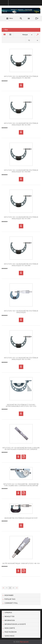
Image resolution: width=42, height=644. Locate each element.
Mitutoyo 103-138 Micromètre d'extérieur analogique (21, 312)
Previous (3, 588)
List (10, 35)
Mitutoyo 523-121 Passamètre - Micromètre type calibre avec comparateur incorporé (21, 485)
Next (17, 588)
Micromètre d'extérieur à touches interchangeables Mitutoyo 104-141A (21, 405)
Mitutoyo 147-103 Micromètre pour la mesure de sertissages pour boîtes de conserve (21, 449)
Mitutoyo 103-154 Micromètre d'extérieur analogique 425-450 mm (21, 171)
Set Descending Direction (38, 35)
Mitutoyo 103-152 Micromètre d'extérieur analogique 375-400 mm (21, 77)
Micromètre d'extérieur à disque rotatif (21, 518)
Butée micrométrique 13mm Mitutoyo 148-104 (21, 563)
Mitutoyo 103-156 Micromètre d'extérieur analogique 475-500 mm (21, 265)
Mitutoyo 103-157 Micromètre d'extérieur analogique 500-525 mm (21, 359)
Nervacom (24, 642)
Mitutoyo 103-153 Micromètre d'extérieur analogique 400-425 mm (21, 124)
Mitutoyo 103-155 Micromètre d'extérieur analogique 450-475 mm (21, 218)
